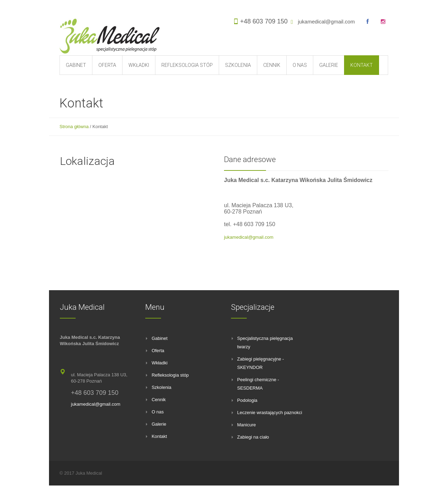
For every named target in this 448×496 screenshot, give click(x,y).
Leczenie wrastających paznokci (270, 413)
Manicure (247, 425)
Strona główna (74, 127)
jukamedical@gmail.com (326, 22)
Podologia (247, 400)
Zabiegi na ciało (253, 437)
